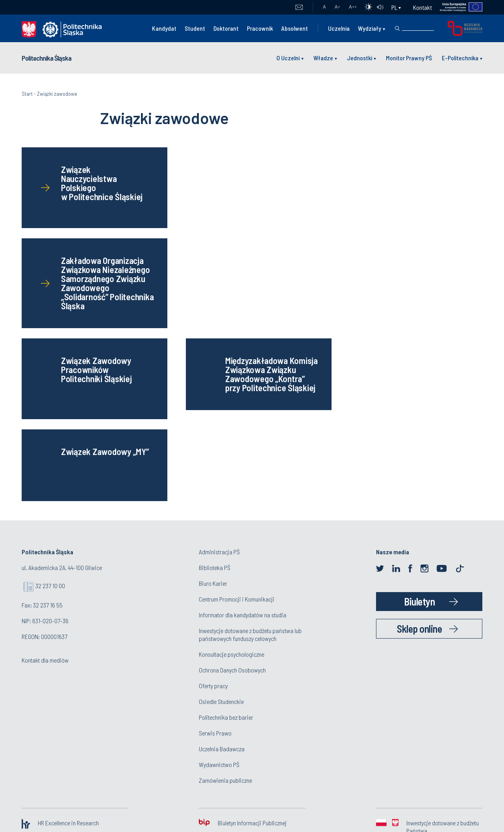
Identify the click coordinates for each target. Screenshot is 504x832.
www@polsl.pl (376, 718)
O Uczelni (288, 58)
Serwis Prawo (215, 551)
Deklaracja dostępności (252, 728)
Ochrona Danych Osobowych (232, 488)
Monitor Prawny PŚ (409, 58)
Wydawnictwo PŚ (219, 582)
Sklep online (419, 447)
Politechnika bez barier (226, 535)
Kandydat (164, 28)
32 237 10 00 (50, 404)
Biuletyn (419, 419)
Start (27, 94)
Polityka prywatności (252, 701)
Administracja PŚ (219, 370)
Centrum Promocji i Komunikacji (237, 417)
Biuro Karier (213, 401)
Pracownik (260, 28)
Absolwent (295, 28)
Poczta (299, 7)
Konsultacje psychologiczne (232, 472)
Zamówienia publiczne (225, 598)
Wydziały (370, 28)
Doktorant (226, 28)
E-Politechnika (460, 58)
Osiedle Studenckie (221, 519)
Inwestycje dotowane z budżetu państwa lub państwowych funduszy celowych (250, 452)
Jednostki (359, 58)
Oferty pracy (213, 504)
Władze (323, 58)
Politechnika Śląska (46, 58)
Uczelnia (339, 28)
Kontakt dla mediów (45, 478)
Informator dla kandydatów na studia (243, 433)
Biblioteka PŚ (215, 385)
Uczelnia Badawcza (222, 567)
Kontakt (422, 7)
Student (195, 28)
